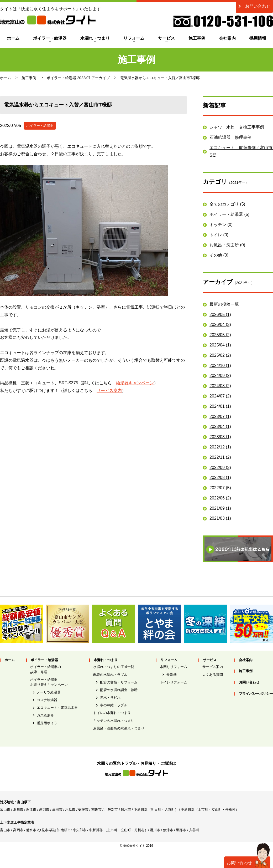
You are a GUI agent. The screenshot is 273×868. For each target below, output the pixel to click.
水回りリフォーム (174, 667)
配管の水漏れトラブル (110, 675)
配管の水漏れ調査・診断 (119, 690)
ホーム (13, 38)
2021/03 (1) (220, 518)
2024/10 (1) (220, 366)
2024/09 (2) (220, 376)
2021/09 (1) (220, 508)
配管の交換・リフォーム (119, 682)
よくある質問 (213, 675)
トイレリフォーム (174, 682)
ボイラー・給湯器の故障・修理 (46, 669)
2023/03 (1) (220, 437)
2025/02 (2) (220, 355)
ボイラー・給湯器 (50, 38)
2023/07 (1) (220, 417)
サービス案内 (109, 390)
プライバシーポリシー (256, 694)
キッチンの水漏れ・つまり (114, 721)
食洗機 (172, 675)
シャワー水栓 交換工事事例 (237, 127)
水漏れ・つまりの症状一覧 (114, 667)
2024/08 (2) (220, 386)
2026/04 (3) (220, 325)
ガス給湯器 (45, 715)
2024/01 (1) (220, 406)
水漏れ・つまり (95, 38)
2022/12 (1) (220, 447)
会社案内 (227, 38)
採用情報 (258, 38)
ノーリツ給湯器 (49, 692)
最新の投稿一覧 (224, 304)
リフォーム (134, 38)
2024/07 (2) (220, 396)
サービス (166, 38)
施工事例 (197, 38)
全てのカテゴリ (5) (227, 204)
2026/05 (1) (220, 315)
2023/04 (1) (220, 427)
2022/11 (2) (220, 457)
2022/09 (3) (220, 468)
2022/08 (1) (220, 478)
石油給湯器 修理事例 (230, 137)
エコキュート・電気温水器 (57, 708)
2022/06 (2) (220, 498)
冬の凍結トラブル (114, 705)
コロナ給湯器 (47, 700)
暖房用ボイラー (49, 723)
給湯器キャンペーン (135, 383)
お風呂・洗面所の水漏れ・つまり (119, 728)
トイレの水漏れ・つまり (112, 713)
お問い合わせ (254, 6)
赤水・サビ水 (110, 698)
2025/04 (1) (220, 345)
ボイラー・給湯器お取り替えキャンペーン (49, 682)
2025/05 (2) (220, 335)
